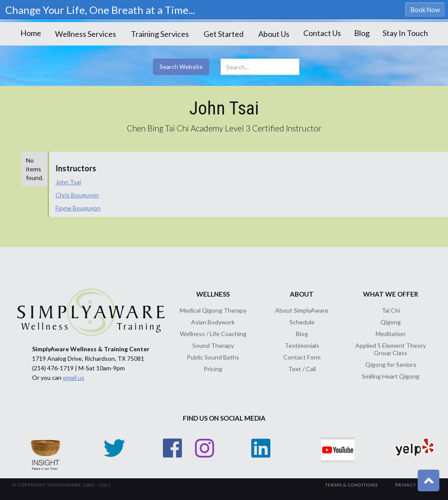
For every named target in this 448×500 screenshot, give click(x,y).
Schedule (302, 322)
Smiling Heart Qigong (391, 376)
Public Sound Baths (213, 357)
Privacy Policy (415, 485)
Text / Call (302, 369)
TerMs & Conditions (352, 485)
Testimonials (302, 345)
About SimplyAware (302, 310)
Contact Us (322, 33)
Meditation (391, 334)
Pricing (213, 369)
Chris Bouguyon (77, 195)
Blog (362, 33)
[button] (86, 34)
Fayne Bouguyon (78, 208)
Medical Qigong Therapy (213, 310)
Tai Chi (391, 310)
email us (74, 377)
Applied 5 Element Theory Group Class (391, 349)
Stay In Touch (405, 33)
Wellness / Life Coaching (213, 334)
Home (31, 33)
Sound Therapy (213, 345)
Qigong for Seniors (391, 364)
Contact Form (302, 357)
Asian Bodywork (213, 322)
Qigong (391, 322)
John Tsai (68, 182)
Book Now (425, 10)
